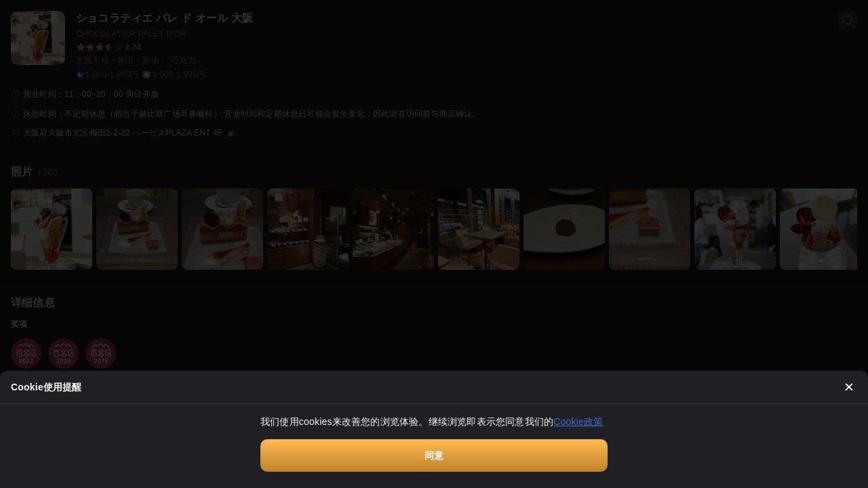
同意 (434, 455)
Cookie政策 (578, 422)
